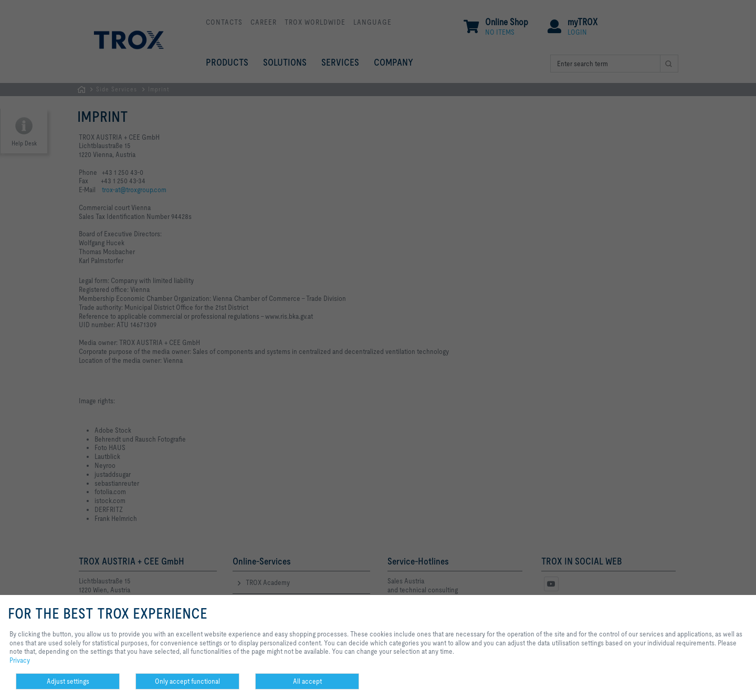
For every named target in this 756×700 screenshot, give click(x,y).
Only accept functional (187, 681)
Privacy (20, 660)
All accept (307, 681)
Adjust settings (68, 681)
